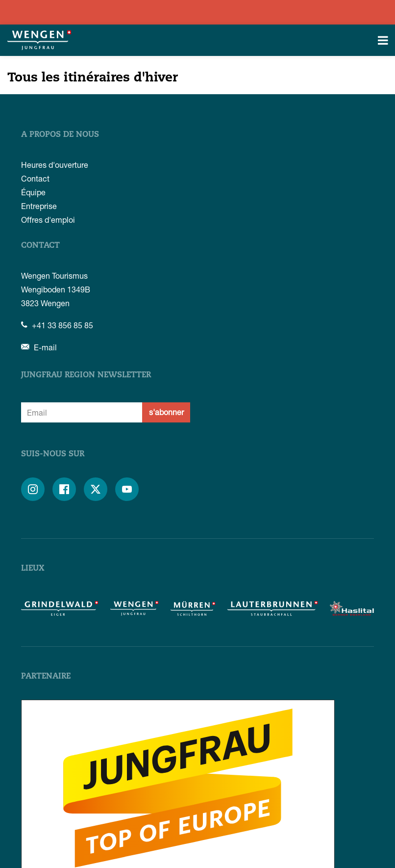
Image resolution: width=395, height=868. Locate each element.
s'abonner (166, 412)
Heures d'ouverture (55, 165)
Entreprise (39, 206)
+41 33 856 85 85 (57, 325)
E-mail (39, 347)
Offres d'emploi (48, 220)
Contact (35, 178)
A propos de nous (60, 135)
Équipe (33, 192)
